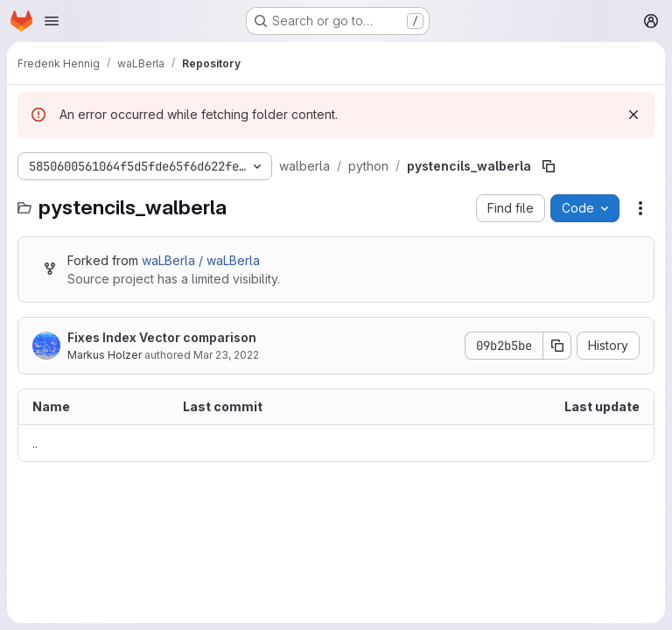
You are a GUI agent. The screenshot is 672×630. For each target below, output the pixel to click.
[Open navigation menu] (52, 21)
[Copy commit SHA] (557, 346)
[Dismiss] (633, 115)
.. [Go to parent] (35, 443)
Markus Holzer (105, 355)
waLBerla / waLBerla (201, 260)
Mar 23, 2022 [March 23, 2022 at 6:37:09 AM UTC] (226, 355)
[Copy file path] (549, 166)
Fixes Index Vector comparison (162, 337)
